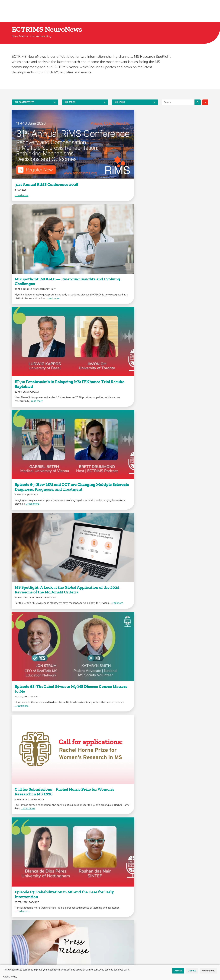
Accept (178, 971)
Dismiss (192, 971)
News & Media (20, 36)
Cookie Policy (10, 977)
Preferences (208, 971)
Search (198, 102)
